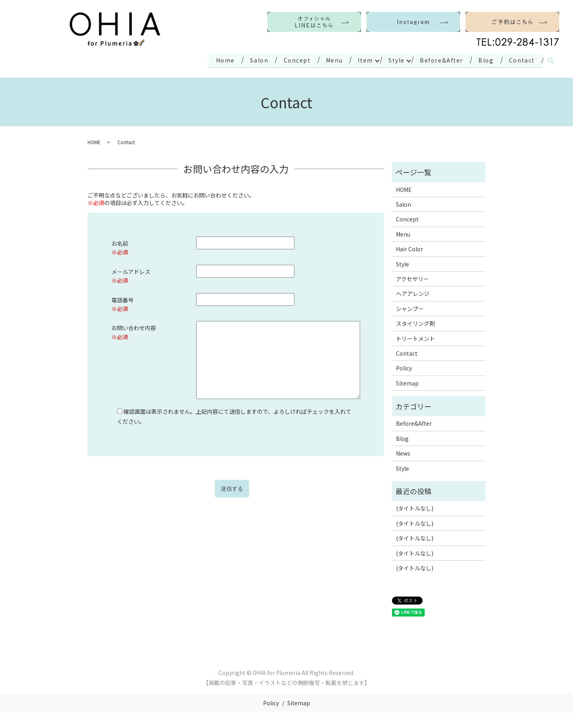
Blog (482, 59)
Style (386, 59)
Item (353, 59)
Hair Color (409, 247)
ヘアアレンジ (413, 292)
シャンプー (410, 307)
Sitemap (407, 381)
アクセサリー (412, 277)
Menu (319, 59)
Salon (239, 59)
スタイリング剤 (415, 322)
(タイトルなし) (415, 507)
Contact (520, 59)
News (403, 452)
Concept (279, 59)
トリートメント (415, 337)
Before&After (434, 59)
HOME (94, 140)
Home (202, 59)
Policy (404, 366)
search (551, 60)
